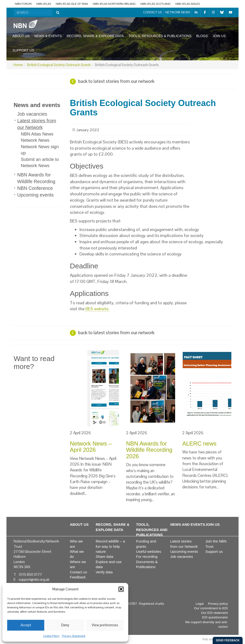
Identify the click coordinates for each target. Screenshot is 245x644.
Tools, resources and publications (152, 530)
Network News (178, 12)
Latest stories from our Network (37, 124)
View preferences (105, 625)
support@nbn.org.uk (34, 579)
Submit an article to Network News (40, 163)
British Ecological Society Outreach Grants (59, 65)
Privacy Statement (74, 636)
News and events (37, 105)
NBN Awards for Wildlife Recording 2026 (149, 450)
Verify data (104, 572)
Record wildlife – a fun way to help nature (110, 546)
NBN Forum (23, 4)
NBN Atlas (44, 4)
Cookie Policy (51, 636)
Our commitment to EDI (211, 608)
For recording (147, 556)
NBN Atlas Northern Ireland (114, 4)
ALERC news (199, 443)
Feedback (78, 577)
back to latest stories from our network (116, 81)
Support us (23, 50)
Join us (219, 36)
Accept (26, 625)
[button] (121, 589)
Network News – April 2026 (91, 447)
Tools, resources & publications (160, 36)
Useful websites (149, 551)
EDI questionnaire (215, 617)
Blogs (202, 36)
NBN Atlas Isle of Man (72, 4)
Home (18, 65)
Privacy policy (218, 604)
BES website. (97, 309)
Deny (65, 625)
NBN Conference (35, 188)
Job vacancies (32, 114)
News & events (48, 36)
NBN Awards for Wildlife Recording (36, 178)
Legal (200, 604)
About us (21, 36)
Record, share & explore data (95, 36)
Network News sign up (40, 150)
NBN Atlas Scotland (156, 4)
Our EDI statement (214, 613)
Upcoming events (35, 195)
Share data (104, 556)
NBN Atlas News (37, 134)
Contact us (152, 12)
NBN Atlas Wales (188, 4)
